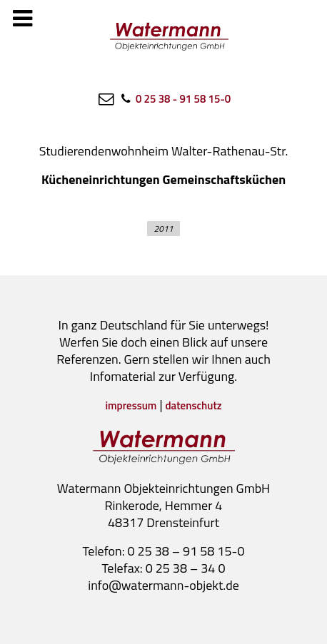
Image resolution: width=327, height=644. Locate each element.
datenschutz (194, 405)
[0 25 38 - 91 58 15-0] (175, 98)
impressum (131, 405)
